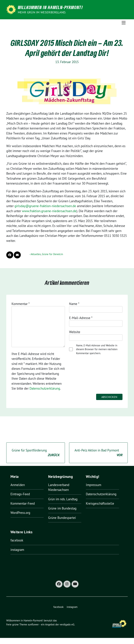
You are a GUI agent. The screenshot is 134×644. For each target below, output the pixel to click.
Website (75, 332)
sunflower (33, 624)
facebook (17, 540)
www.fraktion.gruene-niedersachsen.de (49, 211)
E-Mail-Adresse (81, 318)
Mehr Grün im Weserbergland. (42, 12)
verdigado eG (67, 624)
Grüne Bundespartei (62, 518)
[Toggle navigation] (124, 23)
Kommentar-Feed (23, 503)
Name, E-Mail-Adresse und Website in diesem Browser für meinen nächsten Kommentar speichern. (97, 349)
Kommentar (21, 304)
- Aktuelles (35, 254)
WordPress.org (20, 513)
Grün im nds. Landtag (63, 499)
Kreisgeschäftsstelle (100, 503)
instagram (17, 550)
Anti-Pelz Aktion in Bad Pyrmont (98, 453)
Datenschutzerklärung (45, 388)
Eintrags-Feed (20, 494)
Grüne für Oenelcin (52, 254)
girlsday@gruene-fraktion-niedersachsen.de (45, 206)
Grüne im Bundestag (62, 508)
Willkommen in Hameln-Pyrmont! (50, 7)
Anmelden (18, 485)
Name (74, 304)
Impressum (94, 485)
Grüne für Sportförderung (36, 453)
